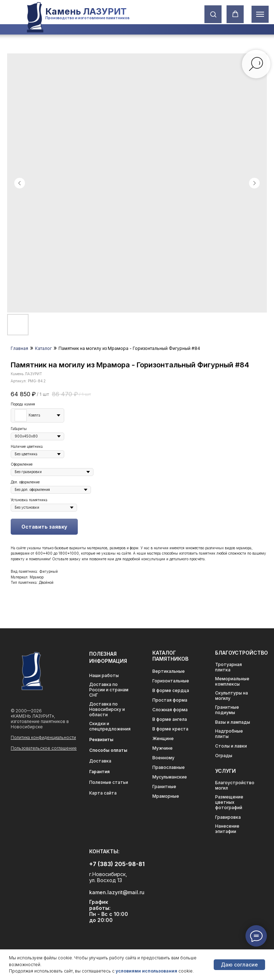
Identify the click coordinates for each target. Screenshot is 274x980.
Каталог (43, 348)
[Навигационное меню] (260, 14)
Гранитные (164, 787)
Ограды (224, 756)
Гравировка (228, 817)
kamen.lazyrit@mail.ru (117, 892)
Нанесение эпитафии (227, 829)
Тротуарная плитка (229, 667)
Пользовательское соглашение (44, 748)
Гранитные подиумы (227, 710)
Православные (169, 767)
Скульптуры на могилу (232, 696)
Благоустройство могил (235, 785)
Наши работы (104, 675)
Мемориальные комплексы (232, 681)
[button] (213, 14)
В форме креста (170, 729)
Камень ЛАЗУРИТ (86, 11)
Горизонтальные (171, 681)
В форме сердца (171, 690)
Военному (163, 758)
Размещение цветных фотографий (229, 802)
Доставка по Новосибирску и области (107, 709)
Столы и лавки (231, 746)
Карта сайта (103, 793)
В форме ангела (170, 719)
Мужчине (163, 748)
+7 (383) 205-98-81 (117, 864)
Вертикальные (169, 671)
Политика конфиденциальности (43, 737)
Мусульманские (170, 777)
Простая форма (170, 700)
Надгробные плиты (229, 734)
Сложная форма (170, 710)
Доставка (100, 761)
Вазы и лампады (233, 722)
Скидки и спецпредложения (110, 726)
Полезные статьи (109, 782)
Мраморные (166, 796)
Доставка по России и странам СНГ (109, 690)
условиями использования (146, 971)
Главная (19, 348)
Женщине (163, 738)
